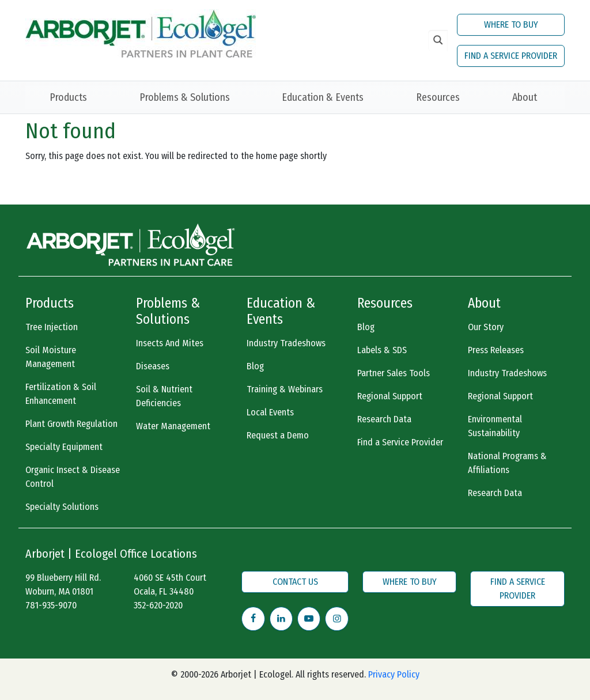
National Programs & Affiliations (507, 463)
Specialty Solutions (62, 507)
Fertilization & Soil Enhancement (61, 394)
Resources (438, 97)
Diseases (153, 366)
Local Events (270, 412)
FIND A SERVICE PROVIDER (511, 56)
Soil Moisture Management (51, 357)
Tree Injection (52, 327)
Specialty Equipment (64, 447)
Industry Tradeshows (286, 343)
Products (68, 97)
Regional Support (390, 396)
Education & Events (323, 97)
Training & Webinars (285, 389)
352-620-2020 (158, 605)
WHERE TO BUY (511, 24)
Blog (255, 366)
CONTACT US (295, 582)
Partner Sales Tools (394, 373)
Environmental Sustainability (495, 426)
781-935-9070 (51, 605)
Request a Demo (278, 435)
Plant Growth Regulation (71, 424)
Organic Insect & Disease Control (73, 477)
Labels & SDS (382, 350)
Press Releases (496, 350)
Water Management (173, 426)
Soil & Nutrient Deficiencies (164, 396)
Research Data (384, 419)
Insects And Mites (170, 343)
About (525, 97)
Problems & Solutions (185, 97)
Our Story (486, 327)
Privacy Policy (394, 674)
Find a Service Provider (400, 442)
